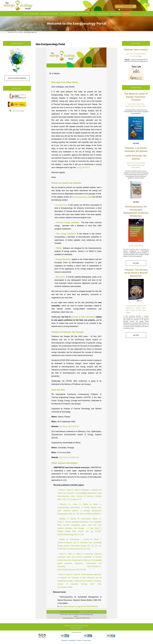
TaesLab (92, 14)
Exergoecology (34, 14)
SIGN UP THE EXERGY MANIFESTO (17, 78)
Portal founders (115, 14)
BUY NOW (136, 143)
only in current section (126, 10)
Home (25, 14)
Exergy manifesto (103, 14)
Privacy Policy (87, 640)
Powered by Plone (76, 632)
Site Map (64, 640)
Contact (79, 640)
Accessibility (72, 640)
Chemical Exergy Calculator (49, 14)
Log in (144, 1)
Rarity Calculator (82, 14)
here (140, 56)
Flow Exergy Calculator (68, 14)
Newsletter (126, 14)
